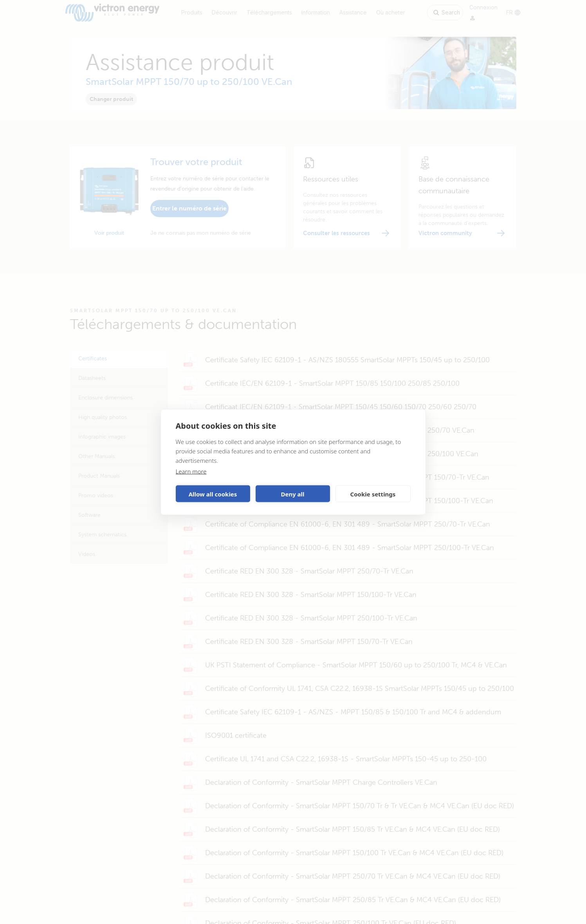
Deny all (292, 494)
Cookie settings (373, 494)
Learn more (191, 471)
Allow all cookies (213, 494)
